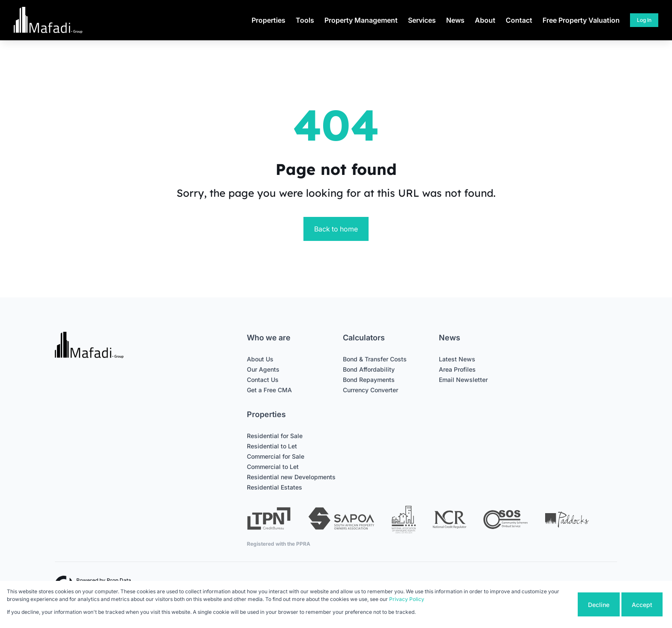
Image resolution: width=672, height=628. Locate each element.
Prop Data (119, 580)
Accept (642, 605)
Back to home (336, 229)
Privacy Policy (407, 599)
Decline (599, 605)
